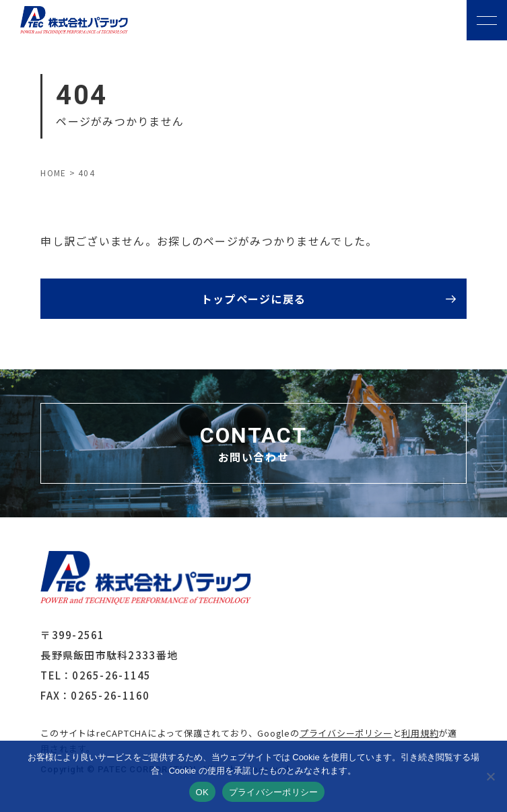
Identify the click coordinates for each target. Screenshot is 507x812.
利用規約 (420, 733)
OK (202, 792)
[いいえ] (490, 776)
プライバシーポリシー (346, 733)
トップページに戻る (254, 299)
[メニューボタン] (487, 20)
